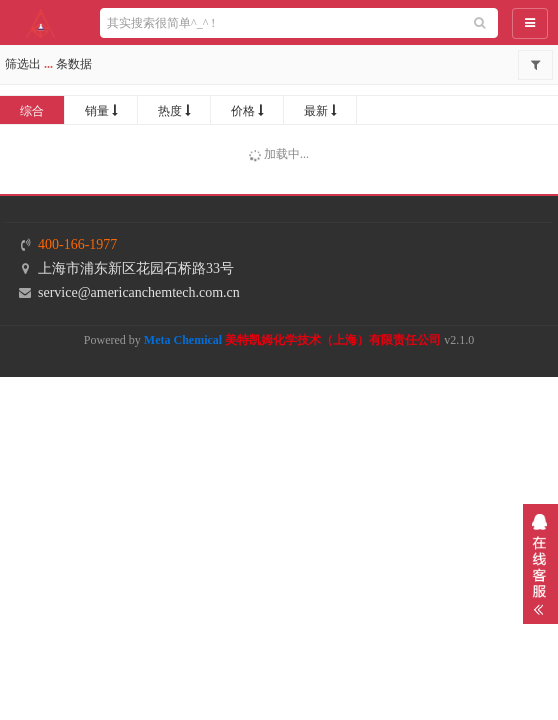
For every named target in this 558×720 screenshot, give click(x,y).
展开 (540, 564)
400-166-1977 (77, 244)
